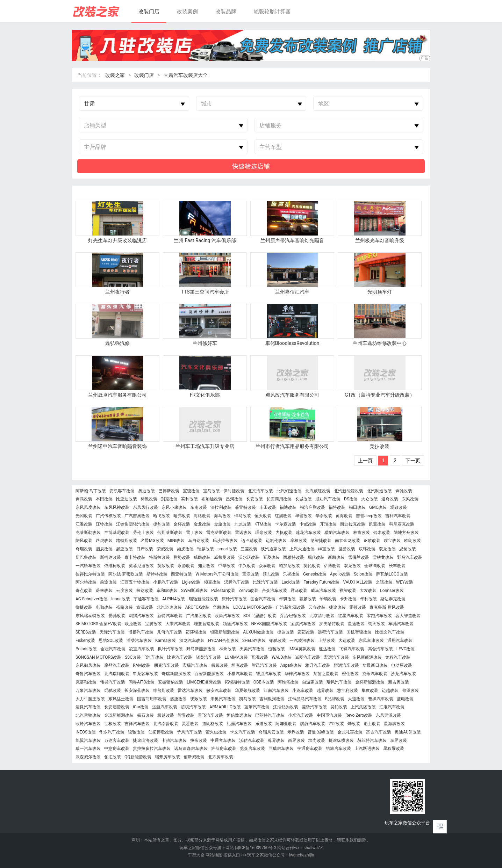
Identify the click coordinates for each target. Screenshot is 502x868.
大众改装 (370, 499)
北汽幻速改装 (289, 491)
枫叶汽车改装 (170, 649)
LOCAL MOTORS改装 (253, 607)
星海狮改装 (394, 724)
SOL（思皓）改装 (260, 616)
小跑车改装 (303, 691)
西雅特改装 (294, 558)
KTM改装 (263, 524)
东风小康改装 (174, 508)
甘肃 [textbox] (89, 104)
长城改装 (303, 499)
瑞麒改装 (206, 549)
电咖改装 (104, 607)
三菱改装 (249, 549)
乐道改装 (264, 724)
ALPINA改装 (174, 599)
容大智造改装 (408, 616)
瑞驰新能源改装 (203, 599)
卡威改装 (308, 524)
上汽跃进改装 (367, 749)
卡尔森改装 (286, 524)
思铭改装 (408, 549)
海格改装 (202, 516)
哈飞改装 (162, 516)
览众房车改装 (252, 749)
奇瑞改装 (84, 549)
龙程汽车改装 (398, 657)
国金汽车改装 (263, 599)
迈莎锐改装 (196, 632)
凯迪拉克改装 (353, 524)
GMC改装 (378, 508)
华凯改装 (221, 607)
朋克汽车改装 (166, 666)
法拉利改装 (221, 508)
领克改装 (212, 582)
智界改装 (186, 715)
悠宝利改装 (347, 691)
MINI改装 (176, 541)
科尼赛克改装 (402, 524)
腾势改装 (182, 558)
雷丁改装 (194, 533)
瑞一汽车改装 (88, 749)
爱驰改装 (117, 616)
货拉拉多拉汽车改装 (152, 749)
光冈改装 (84, 516)
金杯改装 (182, 524)
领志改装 (271, 574)
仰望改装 (410, 691)
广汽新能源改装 (291, 607)
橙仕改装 (350, 674)
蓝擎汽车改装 (257, 707)
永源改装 (186, 566)
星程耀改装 (394, 749)
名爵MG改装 (152, 541)
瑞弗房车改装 (167, 757)
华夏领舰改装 (248, 691)
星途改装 (356, 624)
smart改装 (227, 549)
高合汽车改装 (380, 649)
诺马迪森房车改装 (191, 749)
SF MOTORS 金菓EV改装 (98, 624)
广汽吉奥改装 (137, 516)
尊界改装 (276, 741)
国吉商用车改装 (152, 699)
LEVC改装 (406, 649)
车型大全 (196, 855)
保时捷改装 (234, 491)
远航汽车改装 (165, 707)
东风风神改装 (117, 508)
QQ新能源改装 (138, 757)
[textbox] (251, 104)
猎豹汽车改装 (337, 533)
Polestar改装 (223, 591)
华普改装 (303, 516)
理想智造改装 (207, 624)
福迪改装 (288, 508)
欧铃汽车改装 (88, 724)
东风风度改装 (88, 508)
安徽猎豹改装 (171, 682)
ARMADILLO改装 (225, 707)
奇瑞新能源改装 (176, 674)
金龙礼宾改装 (350, 732)
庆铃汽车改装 (234, 599)
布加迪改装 (212, 499)
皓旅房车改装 (338, 749)
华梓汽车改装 (297, 674)
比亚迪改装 (127, 499)
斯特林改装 (157, 574)
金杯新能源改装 (370, 682)
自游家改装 (313, 682)
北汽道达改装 (169, 607)
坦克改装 (240, 666)
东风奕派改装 (388, 715)
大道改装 (356, 699)
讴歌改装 (372, 541)
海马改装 (222, 516)
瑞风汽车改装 (339, 682)
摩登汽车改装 (117, 666)
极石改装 (145, 715)
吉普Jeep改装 (369, 516)
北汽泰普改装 (166, 724)
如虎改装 (185, 549)
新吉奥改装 (399, 682)
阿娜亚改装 (286, 724)
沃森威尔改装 (88, 757)
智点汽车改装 (268, 674)
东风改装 (410, 499)
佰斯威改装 (194, 757)
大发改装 (368, 591)
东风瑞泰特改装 (90, 616)
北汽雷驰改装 (88, 715)
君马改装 (299, 591)
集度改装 (370, 691)
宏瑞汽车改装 (195, 666)
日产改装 (145, 549)
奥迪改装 (146, 491)
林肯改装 (361, 533)
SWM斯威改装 (194, 591)
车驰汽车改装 (401, 624)
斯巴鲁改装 (86, 558)
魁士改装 (372, 724)
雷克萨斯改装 (219, 533)
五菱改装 (271, 558)
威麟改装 (202, 558)
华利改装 (368, 599)
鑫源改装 (145, 607)
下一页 (413, 461)
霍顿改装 (358, 607)
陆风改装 (84, 541)
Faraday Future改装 (321, 582)
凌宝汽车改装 (142, 649)
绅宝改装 (327, 549)
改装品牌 (226, 12)
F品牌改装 (335, 699)
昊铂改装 (339, 707)
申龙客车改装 (145, 674)
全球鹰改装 (375, 566)
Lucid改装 (291, 582)
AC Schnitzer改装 (92, 599)
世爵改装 (347, 549)
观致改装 (399, 508)
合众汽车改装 (274, 591)
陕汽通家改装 (273, 549)
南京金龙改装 (347, 541)
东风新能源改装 (367, 657)
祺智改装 (348, 591)
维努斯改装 (164, 691)
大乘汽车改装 (178, 624)
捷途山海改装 (145, 741)
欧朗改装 (413, 541)
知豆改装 (206, 566)
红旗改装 (283, 516)
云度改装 (124, 591)
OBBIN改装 (264, 682)
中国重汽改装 (329, 715)
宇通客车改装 (146, 599)
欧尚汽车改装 (227, 616)
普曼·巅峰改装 (321, 732)
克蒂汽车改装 (375, 674)
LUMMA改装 (236, 657)
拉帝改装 (199, 741)
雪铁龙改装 (383, 558)
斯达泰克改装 (393, 599)
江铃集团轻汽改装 (133, 524)
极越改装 (166, 715)
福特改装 (337, 508)
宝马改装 (211, 491)
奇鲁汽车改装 (88, 674)
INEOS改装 (86, 732)
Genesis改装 (315, 574)
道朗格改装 (213, 724)
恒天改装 (263, 516)
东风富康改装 (371, 641)
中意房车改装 (117, 749)
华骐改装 (287, 599)
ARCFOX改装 (197, 607)
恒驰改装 (277, 649)
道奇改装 (390, 499)
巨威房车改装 (281, 749)
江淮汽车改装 (392, 707)
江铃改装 (104, 524)
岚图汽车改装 (308, 657)
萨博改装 (332, 566)
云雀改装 (317, 607)
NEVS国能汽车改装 (269, 624)
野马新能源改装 (201, 649)
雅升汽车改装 (318, 666)
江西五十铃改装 (135, 582)
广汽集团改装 (199, 616)
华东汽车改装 (112, 732)
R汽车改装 (154, 657)
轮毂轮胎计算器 (272, 12)
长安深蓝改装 (137, 691)
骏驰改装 (136, 732)
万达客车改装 (117, 741)
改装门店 (149, 12)
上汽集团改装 (363, 707)
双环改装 (367, 549)
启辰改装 (104, 549)
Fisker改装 (85, 641)
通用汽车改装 (400, 641)
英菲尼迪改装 (141, 566)
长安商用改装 (279, 499)
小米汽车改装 (301, 715)
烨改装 (354, 724)
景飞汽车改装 (210, 715)
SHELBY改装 (254, 641)
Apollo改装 (340, 574)
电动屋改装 (402, 666)
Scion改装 (363, 574)
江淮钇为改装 (286, 707)
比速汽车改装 (265, 582)
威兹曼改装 (224, 558)
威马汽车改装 (323, 591)
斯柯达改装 (110, 558)
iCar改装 (141, 707)
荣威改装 (165, 549)
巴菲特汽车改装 (270, 715)
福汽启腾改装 (313, 508)
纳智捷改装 (321, 541)
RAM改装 (142, 666)
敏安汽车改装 (219, 691)
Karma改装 (166, 641)
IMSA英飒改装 (302, 649)
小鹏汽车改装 (166, 582)
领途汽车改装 (235, 624)
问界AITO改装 (142, 682)
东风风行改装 (145, 508)
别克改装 (169, 499)
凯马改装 (248, 699)
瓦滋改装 (260, 657)
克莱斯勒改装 (88, 533)
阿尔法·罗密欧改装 (126, 574)
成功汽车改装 (328, 499)
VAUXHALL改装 (358, 582)
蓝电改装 (405, 699)
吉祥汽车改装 (137, 724)
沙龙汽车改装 (403, 674)
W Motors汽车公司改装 (217, 574)
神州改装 (228, 649)
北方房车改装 (221, 757)
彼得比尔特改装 (90, 574)
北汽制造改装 (379, 491)
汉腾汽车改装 (237, 582)
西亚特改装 (181, 574)
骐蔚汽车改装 (313, 724)
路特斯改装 (127, 541)
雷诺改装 (243, 533)
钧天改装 (376, 624)
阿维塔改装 (288, 682)
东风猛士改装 (121, 699)
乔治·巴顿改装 (293, 616)
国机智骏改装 (359, 632)
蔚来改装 (104, 591)
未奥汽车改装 (223, 699)
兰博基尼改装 (117, 533)
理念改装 (264, 533)
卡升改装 (348, 599)
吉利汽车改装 (398, 516)
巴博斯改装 (169, 491)
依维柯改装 (115, 566)
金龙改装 (202, 524)
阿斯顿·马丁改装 (91, 491)
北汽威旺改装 (318, 491)
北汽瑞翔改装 (117, 674)
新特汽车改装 (170, 616)
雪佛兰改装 (359, 558)
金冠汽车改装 (113, 649)
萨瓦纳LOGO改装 (392, 574)
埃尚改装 (317, 741)
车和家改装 (167, 591)
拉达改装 (145, 591)
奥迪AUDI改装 (408, 732)
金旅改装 (222, 524)
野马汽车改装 (410, 558)
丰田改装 (268, 508)
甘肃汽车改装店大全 (186, 75)
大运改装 (347, 641)
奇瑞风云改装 (271, 732)
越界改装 (325, 691)
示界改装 (296, 732)
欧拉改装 (133, 624)
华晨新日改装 (375, 666)
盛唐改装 (178, 699)
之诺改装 (384, 582)
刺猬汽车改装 (141, 616)
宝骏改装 (191, 491)
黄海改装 (344, 516)
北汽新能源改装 (349, 491)
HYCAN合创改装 (223, 641)
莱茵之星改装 (326, 674)
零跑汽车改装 (379, 616)
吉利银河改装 (272, 699)
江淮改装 (84, 524)
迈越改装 (390, 691)
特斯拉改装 (159, 558)
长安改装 (254, 499)
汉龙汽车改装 (192, 641)
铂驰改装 (278, 641)
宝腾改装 (153, 624)
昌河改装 (234, 499)
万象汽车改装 (88, 691)
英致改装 (166, 566)
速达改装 (327, 649)
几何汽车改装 (170, 632)
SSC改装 (133, 657)
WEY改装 (405, 582)
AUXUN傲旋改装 (258, 632)
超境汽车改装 (193, 707)
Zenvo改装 (249, 591)
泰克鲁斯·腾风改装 (387, 607)
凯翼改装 (377, 524)
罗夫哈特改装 (332, 624)
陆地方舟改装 (406, 533)
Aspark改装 (291, 666)
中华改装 (227, 566)
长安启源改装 (117, 707)
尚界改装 (296, 741)
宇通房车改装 (310, 749)
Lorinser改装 (392, 591)
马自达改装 (199, 541)
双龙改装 (387, 549)
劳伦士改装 (143, 533)
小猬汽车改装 (240, 674)
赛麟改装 (308, 599)
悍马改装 (243, 516)
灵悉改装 (190, 724)
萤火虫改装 (216, 732)
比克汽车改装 (180, 657)
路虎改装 (104, 541)
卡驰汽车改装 (174, 741)
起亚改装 (124, 549)
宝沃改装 (251, 574)
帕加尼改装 (289, 566)
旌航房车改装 (224, 749)
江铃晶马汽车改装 (305, 699)
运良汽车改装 (88, 707)
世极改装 (113, 724)
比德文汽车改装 (390, 632)
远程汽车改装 (330, 632)
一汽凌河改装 (302, 641)
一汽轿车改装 (88, 566)
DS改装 (351, 499)
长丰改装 (397, 566)
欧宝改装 (392, 541)
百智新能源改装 (209, 674)
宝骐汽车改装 (303, 624)
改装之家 (115, 75)
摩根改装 (299, 541)
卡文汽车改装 (243, 732)
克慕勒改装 (86, 682)
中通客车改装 (223, 741)
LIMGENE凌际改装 (204, 682)
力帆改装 (284, 533)
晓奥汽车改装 (208, 657)
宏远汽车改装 (336, 657)
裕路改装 (124, 607)
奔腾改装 (84, 499)
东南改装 (199, 508)
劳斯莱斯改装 (170, 533)
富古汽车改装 (379, 732)
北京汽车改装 (260, 491)
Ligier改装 (191, 582)
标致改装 (149, 499)
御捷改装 (84, 607)
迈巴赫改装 (252, 541)
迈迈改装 (306, 632)
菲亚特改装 (245, 508)
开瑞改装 (328, 524)
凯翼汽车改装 (88, 741)
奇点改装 (84, 591)
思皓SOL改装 (111, 641)
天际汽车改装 (112, 632)
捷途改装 (337, 607)
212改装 (336, 724)
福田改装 (357, 508)
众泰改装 (267, 566)
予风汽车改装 (189, 732)
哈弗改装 (182, 516)
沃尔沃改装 (249, 558)
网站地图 (214, 855)
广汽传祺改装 (108, 516)
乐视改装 (291, 574)
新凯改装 (336, 558)
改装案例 (187, 12)
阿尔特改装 (86, 582)
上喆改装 (327, 641)
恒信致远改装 (239, 715)
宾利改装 (189, 499)
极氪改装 (220, 666)
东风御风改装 (88, 666)
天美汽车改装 (252, 649)
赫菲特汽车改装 (372, 741)
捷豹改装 (162, 524)
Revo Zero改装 (359, 715)
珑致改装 (199, 699)
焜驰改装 (113, 691)
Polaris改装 (86, 649)
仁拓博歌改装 (161, 732)
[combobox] (134, 104)
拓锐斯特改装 (237, 682)
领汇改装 (113, 757)
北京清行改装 (322, 616)
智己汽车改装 (264, 666)
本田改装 (104, 499)
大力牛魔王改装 (90, 699)
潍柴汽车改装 (139, 641)
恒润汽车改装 (346, 666)
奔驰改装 (404, 491)
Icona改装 (121, 599)
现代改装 (316, 558)
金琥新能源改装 (119, 715)
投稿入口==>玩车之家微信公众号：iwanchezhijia (269, 855)
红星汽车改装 (351, 616)
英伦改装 (312, 566)
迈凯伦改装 (276, 541)
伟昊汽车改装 (113, 682)
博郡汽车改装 (141, 632)
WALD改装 (282, 657)
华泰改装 (324, 516)
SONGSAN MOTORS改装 (98, 657)
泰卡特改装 (135, 558)
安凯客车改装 (122, 491)
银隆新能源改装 (225, 632)
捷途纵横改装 (341, 741)
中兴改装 (247, 566)
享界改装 (399, 741)
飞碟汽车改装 (352, 649)
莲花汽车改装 (308, 533)
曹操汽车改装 (381, 699)
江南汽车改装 (276, 691)
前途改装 (108, 582)
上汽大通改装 (302, 549)
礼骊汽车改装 (239, 724)
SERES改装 (86, 632)
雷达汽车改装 (190, 691)
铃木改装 (382, 533)
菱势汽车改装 (314, 707)
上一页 (365, 461)
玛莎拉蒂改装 (225, 541)
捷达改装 (286, 632)
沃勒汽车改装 (252, 741)
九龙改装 (243, 524)
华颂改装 (328, 599)
